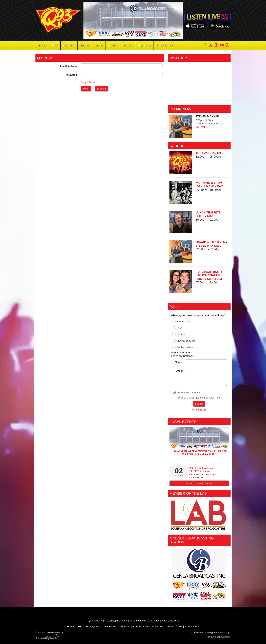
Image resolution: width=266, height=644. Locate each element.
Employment (93, 626)
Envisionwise (198, 632)
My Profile (201, 127)
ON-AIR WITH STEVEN (211, 242)
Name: (179, 362)
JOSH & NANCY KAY (209, 186)
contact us (173, 621)
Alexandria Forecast (199, 100)
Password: (72, 75)
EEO (80, 626)
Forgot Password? (91, 82)
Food (177, 328)
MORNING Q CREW (209, 183)
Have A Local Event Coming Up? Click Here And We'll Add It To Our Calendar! (199, 452)
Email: (179, 371)
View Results (199, 410)
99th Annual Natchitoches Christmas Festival (204, 469)
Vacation (179, 335)
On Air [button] (54, 45)
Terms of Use (175, 626)
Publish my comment (186, 393)
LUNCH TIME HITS (208, 212)
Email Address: (69, 66)
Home (42, 45)
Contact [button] (127, 45)
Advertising (110, 626)
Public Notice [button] (165, 45)
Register (102, 89)
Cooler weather (183, 347)
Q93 (220, 153)
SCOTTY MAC (205, 216)
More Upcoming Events (199, 483)
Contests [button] (69, 45)
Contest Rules (141, 626)
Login (86, 89)
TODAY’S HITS (206, 153)
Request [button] (85, 45)
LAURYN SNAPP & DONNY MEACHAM (209, 277)
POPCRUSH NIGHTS (209, 272)
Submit (199, 404)
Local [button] (99, 45)
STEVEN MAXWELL (208, 246)
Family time (181, 322)
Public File (158, 626)
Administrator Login (222, 632)
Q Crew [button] (113, 45)
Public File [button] (145, 45)
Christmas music (184, 341)
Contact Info (192, 626)
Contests (125, 626)
